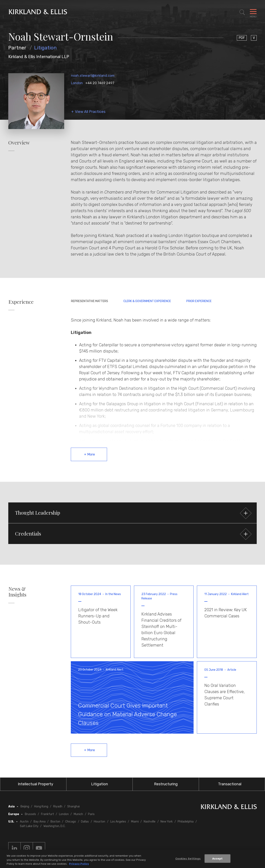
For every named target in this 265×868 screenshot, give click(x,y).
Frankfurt (48, 814)
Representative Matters (90, 301)
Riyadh (58, 806)
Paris (91, 814)
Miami (135, 822)
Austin (24, 822)
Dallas (85, 822)
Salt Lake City (29, 826)
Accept (217, 859)
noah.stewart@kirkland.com (93, 76)
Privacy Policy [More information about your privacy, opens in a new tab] (79, 864)
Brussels (30, 814)
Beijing (25, 806)
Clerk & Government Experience (147, 301)
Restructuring (166, 784)
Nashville (150, 822)
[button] (132, 513)
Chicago (71, 822)
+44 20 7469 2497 (100, 83)
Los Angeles (118, 822)
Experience (21, 302)
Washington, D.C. (54, 826)
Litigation (45, 48)
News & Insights (17, 592)
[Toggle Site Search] (242, 12)
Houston (99, 822)
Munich (78, 814)
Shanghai (73, 806)
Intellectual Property (36, 784)
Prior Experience (199, 301)
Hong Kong (41, 806)
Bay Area (40, 822)
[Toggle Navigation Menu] (253, 12)
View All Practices (90, 112)
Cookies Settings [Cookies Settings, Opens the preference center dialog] (188, 859)
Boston (55, 822)
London (77, 83)
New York (167, 822)
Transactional (230, 784)
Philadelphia (186, 822)
